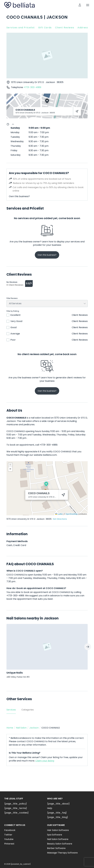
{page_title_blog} (57, 817)
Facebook (10, 830)
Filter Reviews (12, 298)
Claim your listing (45, 761)
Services (11, 710)
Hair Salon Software (58, 830)
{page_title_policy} (16, 804)
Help (50, 808)
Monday (15, 132)
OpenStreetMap (72, 514)
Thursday (16, 146)
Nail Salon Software (58, 839)
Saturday (16, 155)
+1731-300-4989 (32, 87)
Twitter (8, 835)
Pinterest (9, 844)
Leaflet (59, 514)
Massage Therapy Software (62, 853)
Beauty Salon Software (60, 844)
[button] (46, 484)
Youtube (9, 839)
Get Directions (60, 519)
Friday (14, 150)
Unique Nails (15, 673)
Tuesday (15, 137)
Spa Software (55, 835)
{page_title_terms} (16, 808)
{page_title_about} (58, 804)
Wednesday (17, 141)
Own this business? (19, 196)
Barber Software (56, 848)
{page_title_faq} (57, 813)
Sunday (15, 128)
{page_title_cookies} (16, 813)
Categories (28, 710)
